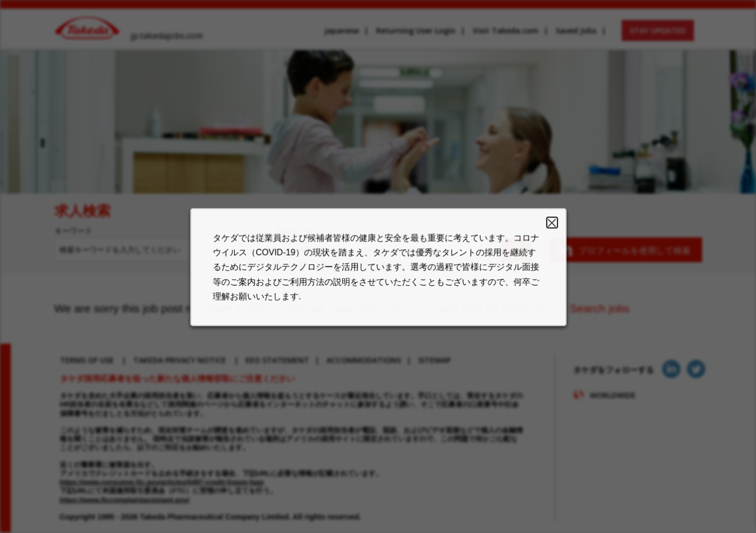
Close (543, 231)
